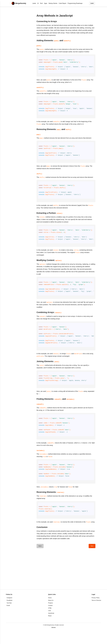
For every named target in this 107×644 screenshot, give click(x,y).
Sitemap (53, 639)
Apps (46, 3)
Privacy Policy (96, 609)
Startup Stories (53, 3)
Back (40, 558)
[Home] (19, 3)
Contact (50, 617)
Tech (41, 3)
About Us (51, 612)
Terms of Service (96, 612)
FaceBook (9, 612)
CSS (49, 622)
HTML (50, 620)
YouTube (9, 615)
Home (50, 609)
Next (92, 558)
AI (38, 3)
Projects (50, 615)
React (50, 627)
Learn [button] (92, 3)
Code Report (62, 3)
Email (8, 617)
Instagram (9, 609)
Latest (34, 3)
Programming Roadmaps (75, 3)
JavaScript (51, 625)
